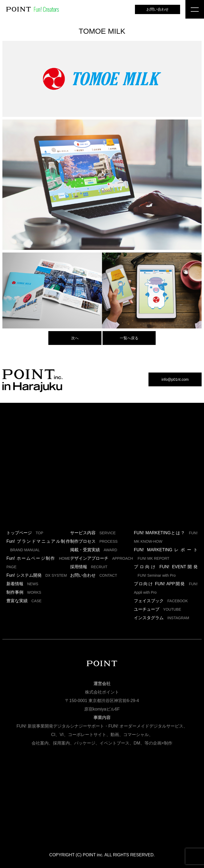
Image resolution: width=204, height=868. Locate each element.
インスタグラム (161, 618)
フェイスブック (161, 601)
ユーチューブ (158, 609)
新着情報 (22, 584)
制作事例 (24, 592)
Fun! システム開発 (37, 575)
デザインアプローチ (102, 558)
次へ (75, 338)
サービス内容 (93, 533)
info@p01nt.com (175, 379)
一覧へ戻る (129, 338)
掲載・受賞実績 (94, 550)
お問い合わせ (158, 9)
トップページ (25, 533)
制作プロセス (94, 541)
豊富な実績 (24, 601)
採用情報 (89, 567)
